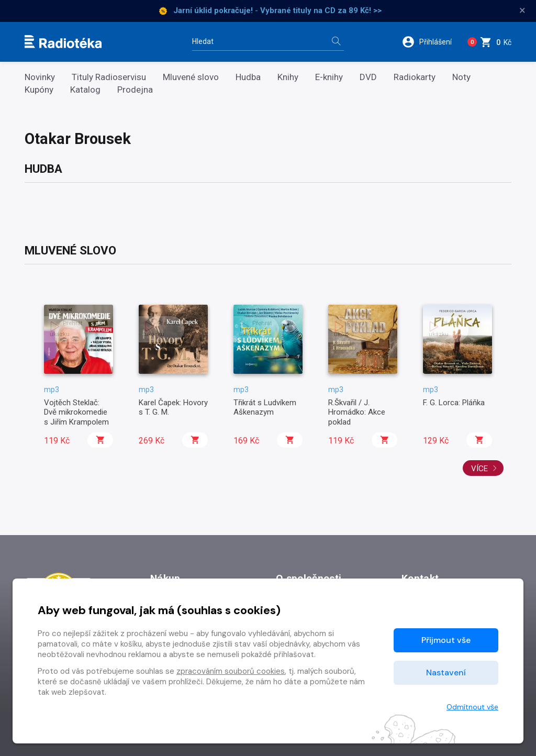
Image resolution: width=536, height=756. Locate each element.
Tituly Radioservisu (109, 77)
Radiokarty (415, 77)
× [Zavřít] (522, 10)
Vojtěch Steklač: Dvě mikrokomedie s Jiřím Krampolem (76, 412)
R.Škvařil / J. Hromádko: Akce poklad (357, 412)
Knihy (288, 77)
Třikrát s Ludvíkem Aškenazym (265, 407)
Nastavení (446, 672)
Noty (461, 77)
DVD (368, 77)
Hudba (248, 77)
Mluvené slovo (191, 77)
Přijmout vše (446, 640)
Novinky (40, 77)
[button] (428, 42)
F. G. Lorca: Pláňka (454, 403)
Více (484, 469)
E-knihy (329, 77)
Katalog (85, 90)
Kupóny (39, 90)
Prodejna (135, 90)
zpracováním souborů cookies (231, 671)
